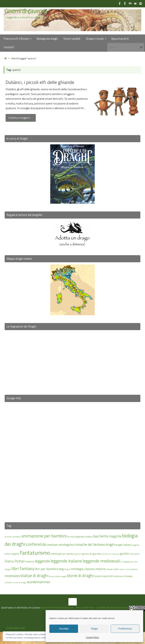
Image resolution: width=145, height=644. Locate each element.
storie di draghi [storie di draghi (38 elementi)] (80, 576)
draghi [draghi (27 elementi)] (110, 544)
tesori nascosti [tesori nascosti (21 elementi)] (104, 576)
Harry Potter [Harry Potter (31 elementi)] (15, 561)
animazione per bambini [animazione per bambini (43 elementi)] (44, 536)
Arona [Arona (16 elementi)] (70, 537)
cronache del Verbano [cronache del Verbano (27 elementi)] (89, 544)
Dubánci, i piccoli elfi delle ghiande (40, 82)
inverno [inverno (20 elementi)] (30, 561)
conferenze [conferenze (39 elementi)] (36, 544)
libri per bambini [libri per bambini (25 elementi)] (46, 569)
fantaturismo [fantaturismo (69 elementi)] (35, 553)
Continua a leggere (21, 118)
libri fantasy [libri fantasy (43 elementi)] (23, 568)
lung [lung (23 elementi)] (61, 569)
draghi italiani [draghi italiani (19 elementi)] (123, 545)
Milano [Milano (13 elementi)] (67, 569)
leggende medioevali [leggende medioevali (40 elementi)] (101, 561)
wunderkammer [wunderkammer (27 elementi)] (39, 582)
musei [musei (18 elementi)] (109, 569)
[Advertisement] (72, 460)
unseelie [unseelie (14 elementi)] (9, 582)
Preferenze (125, 629)
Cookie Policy (93, 637)
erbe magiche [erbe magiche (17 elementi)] (12, 554)
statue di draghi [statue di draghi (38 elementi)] (34, 576)
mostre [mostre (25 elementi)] (100, 569)
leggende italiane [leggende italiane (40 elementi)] (66, 561)
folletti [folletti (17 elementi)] (54, 554)
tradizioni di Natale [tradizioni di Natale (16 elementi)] (123, 576)
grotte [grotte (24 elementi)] (125, 553)
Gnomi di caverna (26, 11)
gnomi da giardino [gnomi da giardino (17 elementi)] (92, 554)
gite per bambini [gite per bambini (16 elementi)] (66, 554)
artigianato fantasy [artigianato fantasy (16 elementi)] (83, 537)
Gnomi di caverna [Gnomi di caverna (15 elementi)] (111, 554)
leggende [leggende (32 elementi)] (42, 561)
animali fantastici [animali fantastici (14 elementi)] (13, 537)
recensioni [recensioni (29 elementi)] (12, 576)
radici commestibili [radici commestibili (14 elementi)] (128, 569)
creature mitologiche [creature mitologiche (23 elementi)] (60, 545)
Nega (94, 629)
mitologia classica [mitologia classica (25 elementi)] (83, 569)
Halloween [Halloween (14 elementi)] (135, 554)
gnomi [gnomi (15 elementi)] (78, 554)
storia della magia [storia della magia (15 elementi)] (58, 576)
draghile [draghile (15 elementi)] (135, 545)
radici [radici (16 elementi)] (116, 569)
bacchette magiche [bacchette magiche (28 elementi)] (107, 536)
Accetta (64, 629)
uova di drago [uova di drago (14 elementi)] (20, 582)
